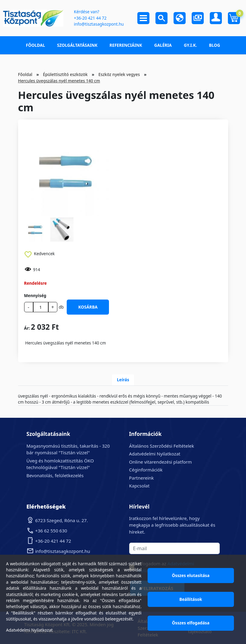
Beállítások (191, 599)
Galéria (163, 45)
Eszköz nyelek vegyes (119, 74)
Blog (214, 45)
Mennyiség (35, 295)
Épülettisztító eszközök (65, 74)
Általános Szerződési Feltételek (162, 446)
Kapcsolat (139, 486)
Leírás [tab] (123, 380)
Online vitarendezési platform (161, 462)
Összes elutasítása (191, 575)
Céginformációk (146, 470)
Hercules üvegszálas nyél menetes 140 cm (59, 81)
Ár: (27, 328)
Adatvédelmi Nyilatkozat (155, 454)
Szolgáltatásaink (77, 45)
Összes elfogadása (191, 623)
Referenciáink (126, 45)
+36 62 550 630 (51, 531)
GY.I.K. (190, 45)
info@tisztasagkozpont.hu (99, 24)
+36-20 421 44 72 (90, 18)
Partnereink (142, 478)
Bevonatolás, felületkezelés (55, 475)
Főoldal (35, 45)
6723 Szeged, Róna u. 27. (62, 520)
